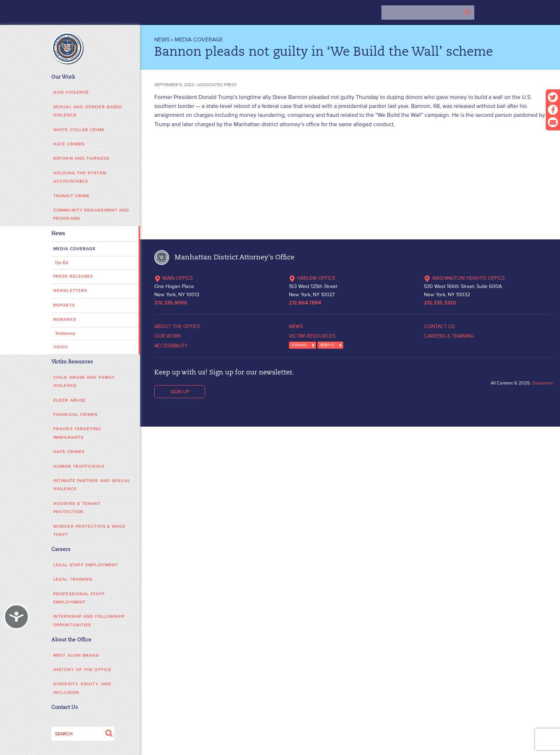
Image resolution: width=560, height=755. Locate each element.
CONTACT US (439, 326)
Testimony (65, 334)
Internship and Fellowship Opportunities (89, 621)
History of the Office (82, 670)
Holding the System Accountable (80, 177)
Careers (61, 550)
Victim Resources (72, 362)
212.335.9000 (171, 303)
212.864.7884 (305, 303)
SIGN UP (180, 392)
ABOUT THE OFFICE (177, 326)
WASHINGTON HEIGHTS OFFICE (464, 278)
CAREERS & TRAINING (449, 336)
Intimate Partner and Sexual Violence (92, 485)
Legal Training (73, 579)
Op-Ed (62, 263)
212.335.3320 (440, 303)
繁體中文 (327, 345)
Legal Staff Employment (86, 565)
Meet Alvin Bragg (76, 655)
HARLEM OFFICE (312, 278)
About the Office (71, 640)
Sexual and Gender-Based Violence (88, 111)
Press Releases (73, 276)
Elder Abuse (69, 400)
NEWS (162, 39)
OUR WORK (168, 336)
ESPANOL (300, 345)
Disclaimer (542, 383)
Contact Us (65, 708)
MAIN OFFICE (174, 278)
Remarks (65, 320)
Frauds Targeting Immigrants (77, 433)
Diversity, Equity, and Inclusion (82, 688)
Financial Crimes (76, 415)
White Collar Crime (79, 130)
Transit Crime (71, 196)
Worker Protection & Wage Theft (89, 531)
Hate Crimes (69, 144)
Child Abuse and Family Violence (84, 382)
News (58, 234)
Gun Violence (71, 92)
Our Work (63, 77)
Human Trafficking (79, 466)
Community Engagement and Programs (91, 214)
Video (61, 347)
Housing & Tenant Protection (77, 508)
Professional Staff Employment (79, 598)
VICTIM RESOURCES (312, 336)
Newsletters (70, 291)
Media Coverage (74, 249)
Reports (64, 305)
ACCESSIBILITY (171, 346)
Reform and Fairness (81, 158)
